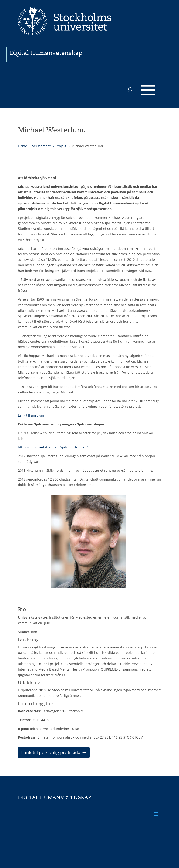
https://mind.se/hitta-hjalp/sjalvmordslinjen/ (53, 447)
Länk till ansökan (31, 415)
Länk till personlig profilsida (51, 752)
